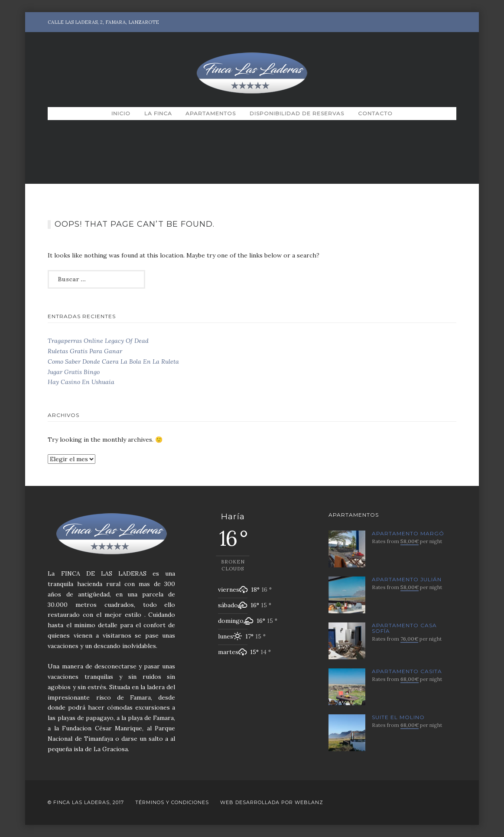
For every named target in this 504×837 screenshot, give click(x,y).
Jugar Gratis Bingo (74, 372)
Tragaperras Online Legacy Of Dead (98, 341)
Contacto (375, 113)
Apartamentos (211, 113)
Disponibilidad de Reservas (297, 113)
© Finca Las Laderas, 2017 (86, 802)
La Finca (158, 113)
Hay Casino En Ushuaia (81, 382)
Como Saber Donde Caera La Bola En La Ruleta (113, 362)
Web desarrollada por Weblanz (272, 802)
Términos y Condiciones (172, 802)
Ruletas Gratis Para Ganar (85, 351)
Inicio (121, 113)
